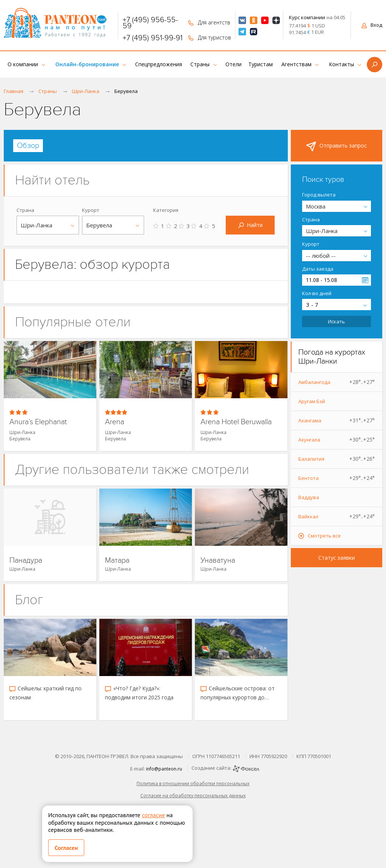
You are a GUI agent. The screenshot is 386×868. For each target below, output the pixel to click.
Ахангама (337, 420)
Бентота (337, 478)
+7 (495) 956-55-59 (150, 23)
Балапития (337, 459)
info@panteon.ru (164, 769)
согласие (153, 815)
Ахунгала (337, 440)
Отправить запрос (337, 146)
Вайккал (337, 516)
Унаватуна (218, 561)
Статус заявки (337, 558)
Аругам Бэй (312, 401)
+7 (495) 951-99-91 (153, 38)
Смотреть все (324, 536)
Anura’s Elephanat (38, 422)
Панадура (26, 561)
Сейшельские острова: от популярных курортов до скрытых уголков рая (238, 693)
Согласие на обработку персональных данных (193, 796)
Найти (250, 225)
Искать (337, 321)
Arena (115, 422)
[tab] (28, 146)
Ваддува (309, 497)
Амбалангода (337, 382)
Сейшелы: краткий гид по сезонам (46, 693)
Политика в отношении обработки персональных (193, 783)
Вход (372, 25)
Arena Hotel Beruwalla (236, 422)
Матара (117, 561)
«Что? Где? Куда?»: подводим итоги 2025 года (139, 693)
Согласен (66, 848)
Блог (29, 600)
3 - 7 (312, 305)
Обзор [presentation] (28, 146)
